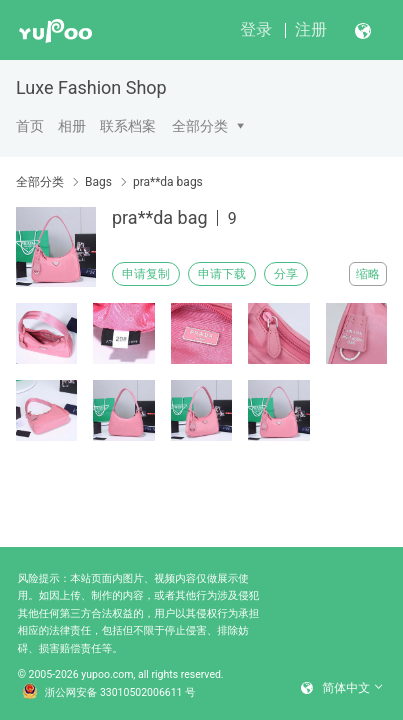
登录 (256, 29)
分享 (286, 274)
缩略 (368, 274)
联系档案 (128, 126)
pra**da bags (168, 182)
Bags (98, 182)
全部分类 (200, 126)
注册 (311, 29)
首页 (30, 126)
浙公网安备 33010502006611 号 (109, 693)
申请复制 (146, 274)
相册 (72, 126)
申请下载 (222, 274)
